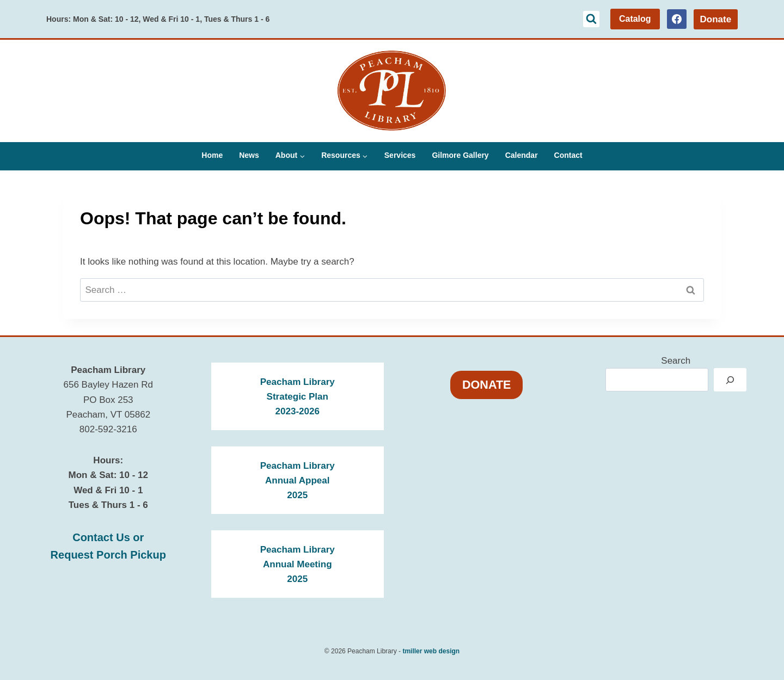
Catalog (635, 19)
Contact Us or (108, 537)
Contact (568, 155)
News (249, 155)
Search (676, 361)
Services (400, 155)
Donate (715, 19)
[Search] (730, 380)
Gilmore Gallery (460, 155)
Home (212, 155)
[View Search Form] (591, 19)
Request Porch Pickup (108, 555)
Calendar (522, 155)
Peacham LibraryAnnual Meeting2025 (298, 564)
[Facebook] (677, 19)
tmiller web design (431, 651)
